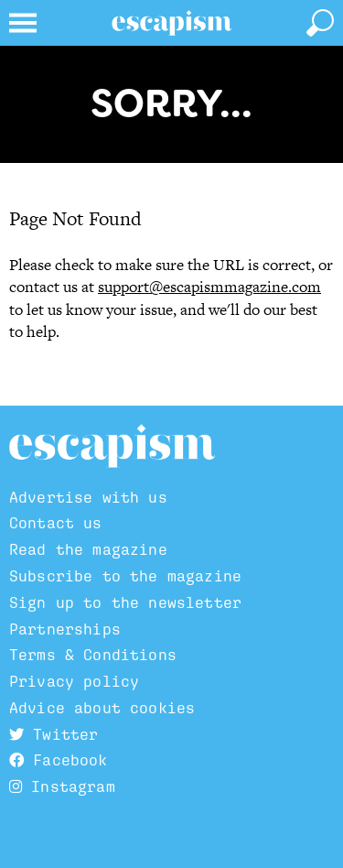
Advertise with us (88, 497)
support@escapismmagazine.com (209, 287)
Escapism (112, 447)
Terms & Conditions (93, 655)
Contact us (56, 523)
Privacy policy (74, 681)
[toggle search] (320, 23)
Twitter (54, 734)
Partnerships (65, 629)
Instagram (62, 787)
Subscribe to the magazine (125, 576)
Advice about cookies (102, 708)
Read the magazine (88, 549)
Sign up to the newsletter (125, 602)
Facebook (59, 760)
